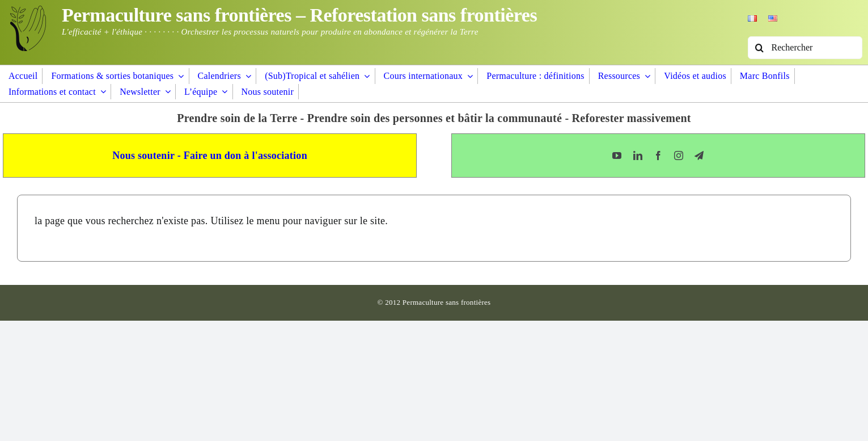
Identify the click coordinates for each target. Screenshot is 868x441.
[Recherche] (759, 48)
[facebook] (658, 156)
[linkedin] (638, 156)
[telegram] (699, 156)
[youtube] (617, 156)
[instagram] (679, 156)
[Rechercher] (805, 48)
